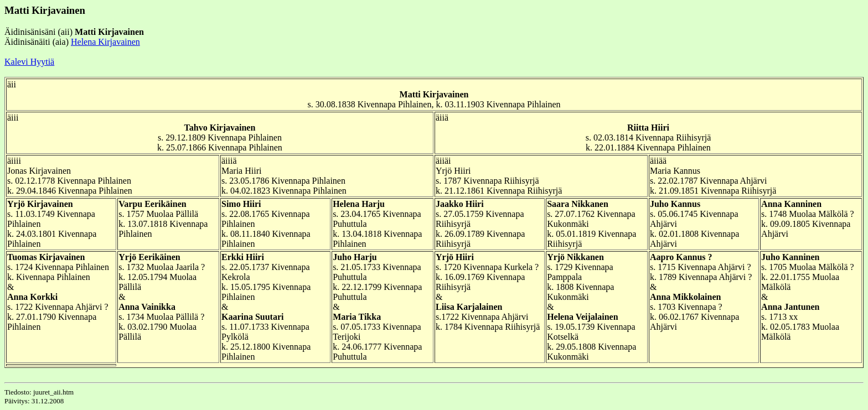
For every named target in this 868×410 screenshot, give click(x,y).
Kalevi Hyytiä (29, 62)
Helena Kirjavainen (105, 42)
